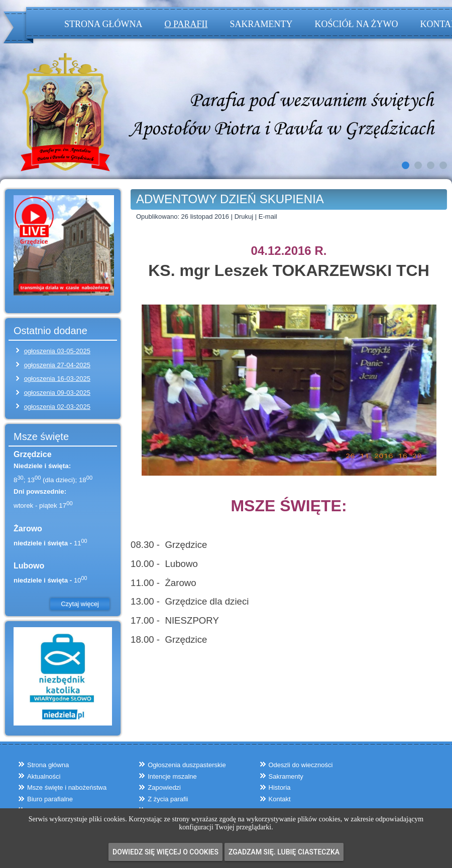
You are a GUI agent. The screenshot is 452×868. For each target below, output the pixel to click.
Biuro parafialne (50, 799)
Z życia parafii (168, 799)
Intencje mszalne (172, 776)
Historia (280, 787)
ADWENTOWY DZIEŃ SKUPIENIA (230, 199)
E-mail (268, 216)
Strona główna (103, 24)
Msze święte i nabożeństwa (67, 787)
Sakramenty (261, 24)
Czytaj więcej (80, 604)
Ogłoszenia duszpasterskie (187, 765)
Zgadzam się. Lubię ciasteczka (284, 852)
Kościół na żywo (356, 24)
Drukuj (245, 216)
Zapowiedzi (164, 787)
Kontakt (280, 799)
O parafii (186, 24)
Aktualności (44, 776)
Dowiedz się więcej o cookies (165, 852)
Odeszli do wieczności (301, 765)
